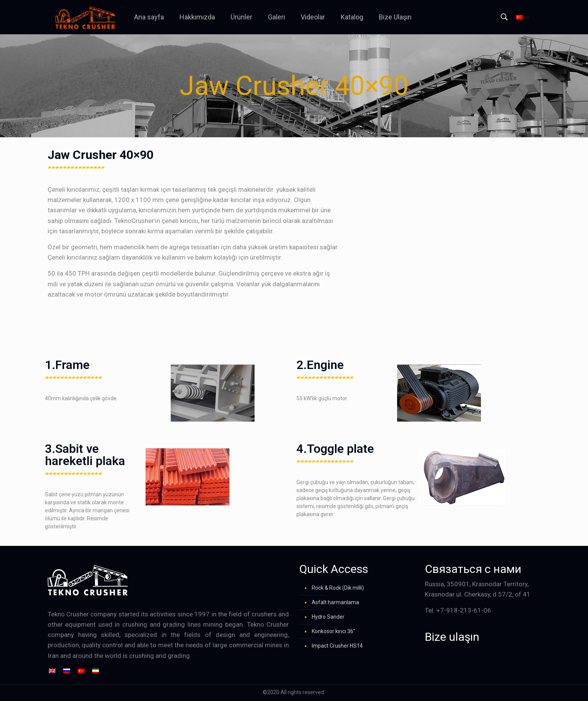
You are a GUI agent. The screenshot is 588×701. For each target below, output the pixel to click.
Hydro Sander (328, 617)
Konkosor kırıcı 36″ (333, 631)
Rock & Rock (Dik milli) (338, 588)
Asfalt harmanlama (335, 602)
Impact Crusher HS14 (337, 646)
